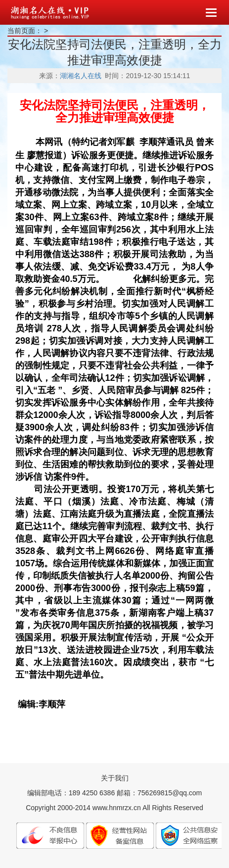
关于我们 (115, 778)
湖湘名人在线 (81, 76)
